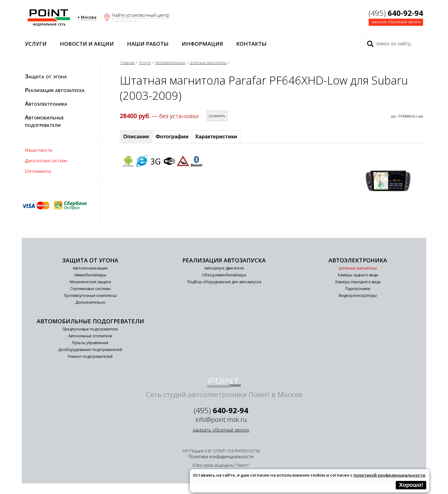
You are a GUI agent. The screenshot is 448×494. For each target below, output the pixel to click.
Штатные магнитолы (208, 63)
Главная (128, 63)
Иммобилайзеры (90, 275)
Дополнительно (90, 302)
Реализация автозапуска (55, 90)
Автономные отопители (90, 336)
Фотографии (172, 137)
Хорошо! (411, 485)
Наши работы (148, 44)
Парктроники (358, 289)
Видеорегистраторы (358, 295)
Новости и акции (87, 44)
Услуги (36, 44)
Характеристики (216, 137)
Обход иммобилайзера (224, 275)
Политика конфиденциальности (221, 457)
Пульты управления (90, 343)
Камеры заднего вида (358, 275)
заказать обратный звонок (396, 22)
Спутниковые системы (90, 289)
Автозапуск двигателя (224, 268)
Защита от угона (46, 76)
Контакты (251, 44)
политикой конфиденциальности (389, 475)
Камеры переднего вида (358, 282)
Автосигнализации (90, 268)
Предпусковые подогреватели (90, 329)
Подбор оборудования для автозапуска (224, 282)
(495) (396, 13)
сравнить (217, 116)
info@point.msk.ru (221, 420)
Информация (202, 44)
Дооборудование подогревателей (90, 350)
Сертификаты (38, 171)
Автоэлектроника (46, 104)
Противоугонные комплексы (90, 295)
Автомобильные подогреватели (44, 121)
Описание (136, 137)
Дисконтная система (46, 160)
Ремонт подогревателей (90, 356)
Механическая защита (90, 282)
